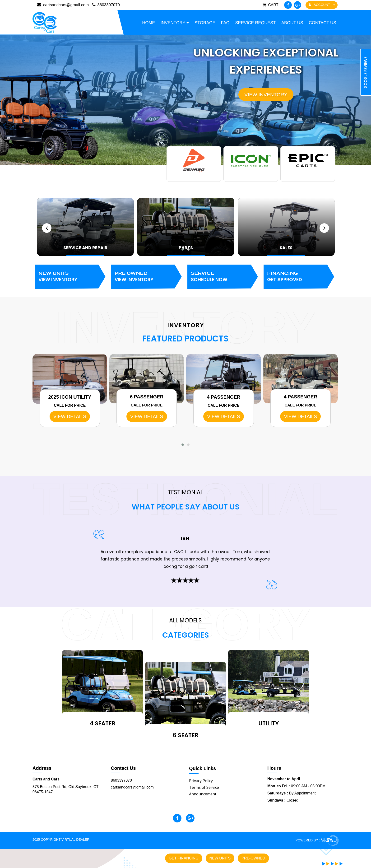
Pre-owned (253, 858)
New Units (70, 277)
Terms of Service (204, 787)
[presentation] (47, 228)
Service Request (255, 23)
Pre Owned (146, 277)
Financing (299, 277)
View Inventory (266, 94)
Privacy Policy (201, 780)
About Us (292, 23)
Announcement (203, 794)
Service (223, 277)
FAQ (225, 23)
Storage (205, 23)
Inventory (175, 23)
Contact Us (322, 23)
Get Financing (184, 858)
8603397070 (106, 5)
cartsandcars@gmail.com (132, 787)
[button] (183, 249)
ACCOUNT (322, 5)
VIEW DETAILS (70, 416)
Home (148, 23)
